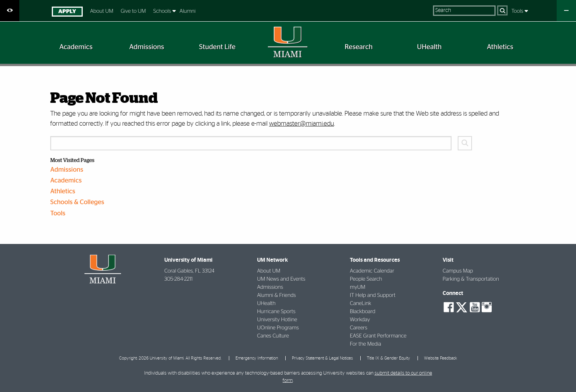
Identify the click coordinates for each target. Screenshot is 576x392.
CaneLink (360, 303)
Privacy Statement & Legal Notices (322, 358)
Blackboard (363, 312)
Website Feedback (441, 358)
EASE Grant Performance (378, 336)
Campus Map (458, 271)
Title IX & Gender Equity (389, 358)
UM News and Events (281, 279)
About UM (102, 11)
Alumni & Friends (276, 295)
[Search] (502, 10)
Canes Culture (273, 336)
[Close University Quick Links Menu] (566, 11)
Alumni (187, 11)
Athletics (63, 192)
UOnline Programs (278, 328)
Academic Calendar (372, 271)
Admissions (67, 170)
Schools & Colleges (77, 202)
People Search (366, 279)
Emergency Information (257, 358)
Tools (518, 11)
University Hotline (277, 320)
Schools (163, 11)
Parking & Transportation (471, 279)
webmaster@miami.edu (302, 124)
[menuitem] (67, 13)
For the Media (366, 344)
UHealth (266, 303)
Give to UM (133, 11)
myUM (358, 287)
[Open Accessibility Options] (10, 11)
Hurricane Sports (276, 312)
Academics (66, 181)
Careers (359, 328)
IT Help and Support (373, 295)
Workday (360, 320)
